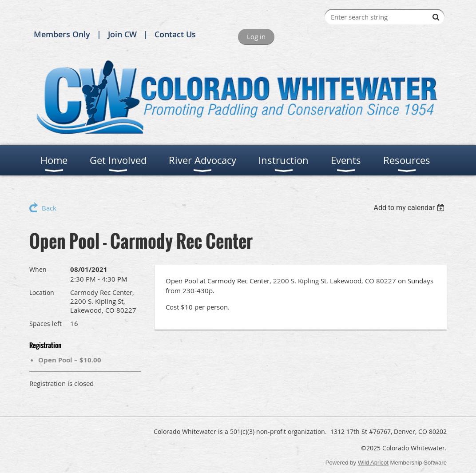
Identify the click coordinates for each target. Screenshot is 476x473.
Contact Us (175, 34)
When (38, 269)
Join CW (122, 34)
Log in (256, 36)
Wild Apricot (373, 463)
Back (49, 208)
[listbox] (410, 208)
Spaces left (46, 324)
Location (42, 292)
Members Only (62, 34)
